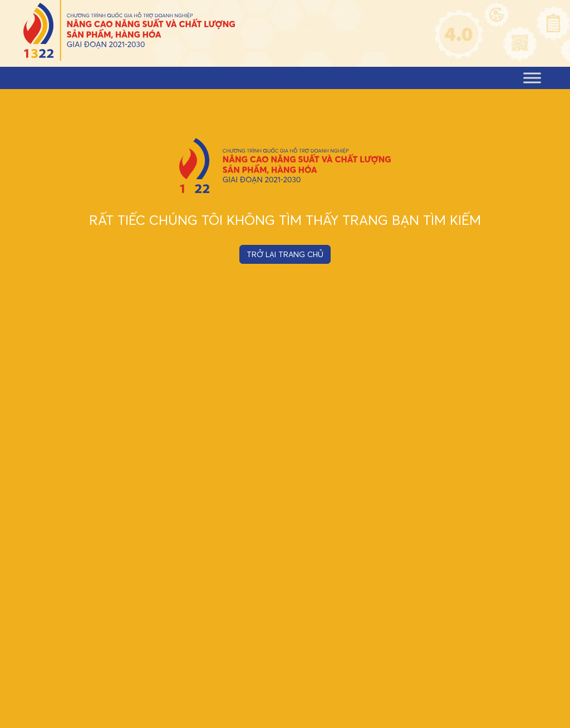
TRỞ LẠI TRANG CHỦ (285, 254)
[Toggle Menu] (532, 78)
